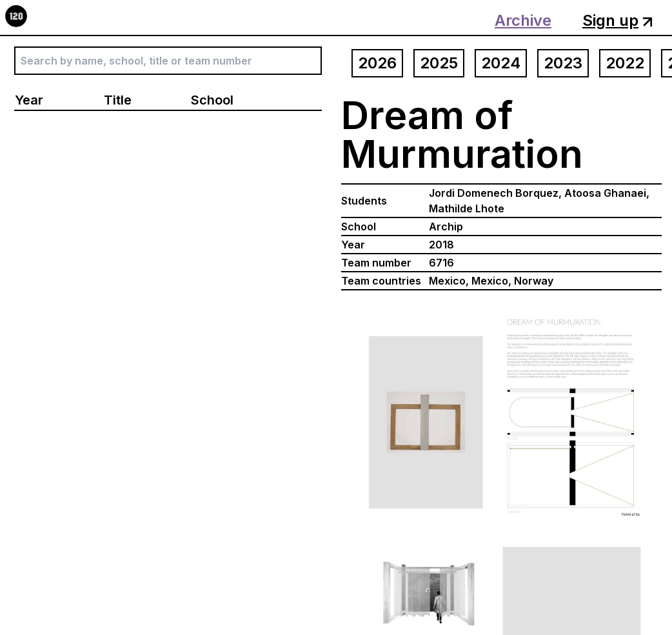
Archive (523, 20)
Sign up (618, 20)
